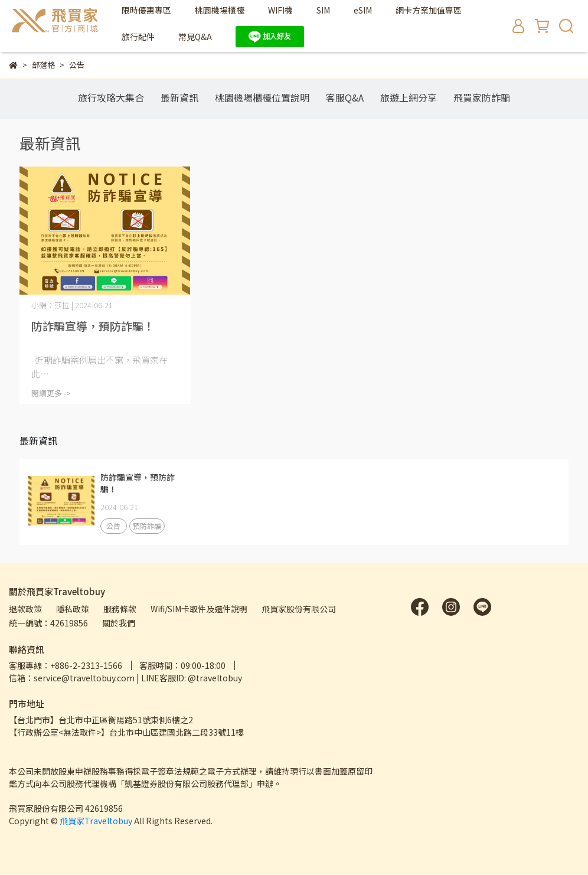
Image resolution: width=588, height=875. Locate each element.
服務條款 (120, 609)
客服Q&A (345, 97)
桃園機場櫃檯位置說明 (262, 97)
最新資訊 (179, 97)
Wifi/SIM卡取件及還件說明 (199, 609)
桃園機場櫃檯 (220, 10)
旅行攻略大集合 (111, 97)
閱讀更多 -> (51, 393)
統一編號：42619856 (48, 623)
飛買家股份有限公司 (299, 609)
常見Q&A (195, 37)
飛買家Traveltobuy (96, 821)
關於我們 (119, 623)
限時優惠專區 (146, 10)
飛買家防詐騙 (482, 97)
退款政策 (25, 609)
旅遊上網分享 (409, 97)
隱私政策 (73, 609)
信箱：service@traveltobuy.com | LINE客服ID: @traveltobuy (125, 678)
